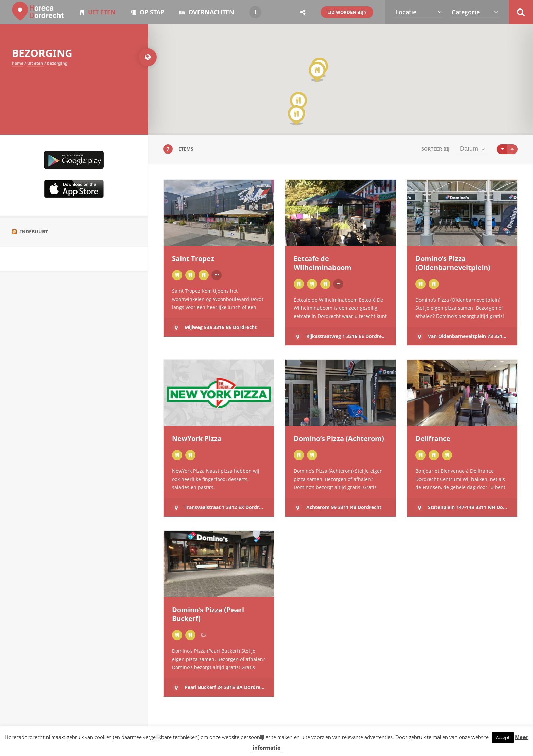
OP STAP (147, 12)
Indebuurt (34, 231)
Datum (469, 149)
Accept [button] (503, 737)
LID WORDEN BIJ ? (347, 12)
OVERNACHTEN (207, 12)
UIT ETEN (97, 12)
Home (18, 63)
